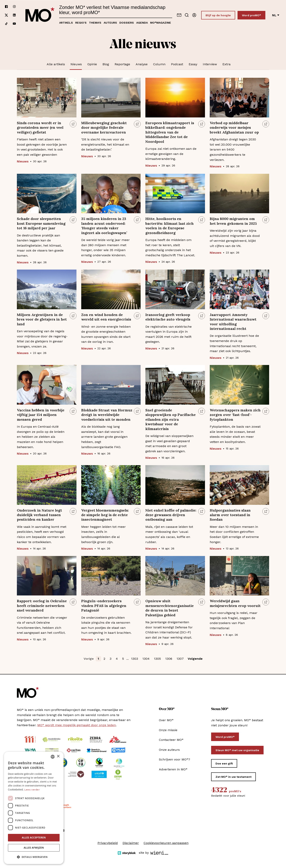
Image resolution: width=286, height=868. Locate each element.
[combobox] (53, 757)
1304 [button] (146, 659)
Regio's (81, 23)
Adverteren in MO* (173, 769)
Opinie (92, 64)
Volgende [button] (195, 659)
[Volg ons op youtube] (14, 24)
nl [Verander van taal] (276, 15)
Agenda (142, 23)
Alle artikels (56, 64)
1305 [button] (157, 659)
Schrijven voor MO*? (174, 759)
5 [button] (123, 659)
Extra (227, 64)
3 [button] (111, 659)
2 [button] (104, 659)
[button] (34, 857)
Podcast (177, 64)
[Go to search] (187, 15)
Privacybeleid (108, 843)
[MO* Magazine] (40, 15)
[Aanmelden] (194, 15)
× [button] (58, 756)
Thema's (95, 23)
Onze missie (168, 730)
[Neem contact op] (179, 15)
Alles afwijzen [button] (34, 848)
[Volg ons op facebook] (6, 7)
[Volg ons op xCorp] (6, 15)
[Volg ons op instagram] (14, 7)
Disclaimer (131, 843)
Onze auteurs (169, 750)
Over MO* (166, 720)
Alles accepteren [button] (34, 838)
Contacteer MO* (171, 740)
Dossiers (127, 23)
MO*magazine (161, 23)
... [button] (128, 659)
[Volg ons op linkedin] (14, 15)
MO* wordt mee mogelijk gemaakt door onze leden (77, 725)
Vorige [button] (89, 659)
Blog (106, 64)
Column (159, 64)
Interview (210, 64)
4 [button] (117, 659)
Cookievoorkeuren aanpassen (166, 843)
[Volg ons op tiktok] (6, 24)
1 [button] (98, 659)
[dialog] (34, 808)
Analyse (142, 64)
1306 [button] (169, 659)
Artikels (66, 23)
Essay (193, 64)
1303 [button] (135, 659)
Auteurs (110, 23)
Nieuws (76, 64)
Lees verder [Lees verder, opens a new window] (32, 790)
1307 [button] (180, 659)
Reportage (122, 64)
